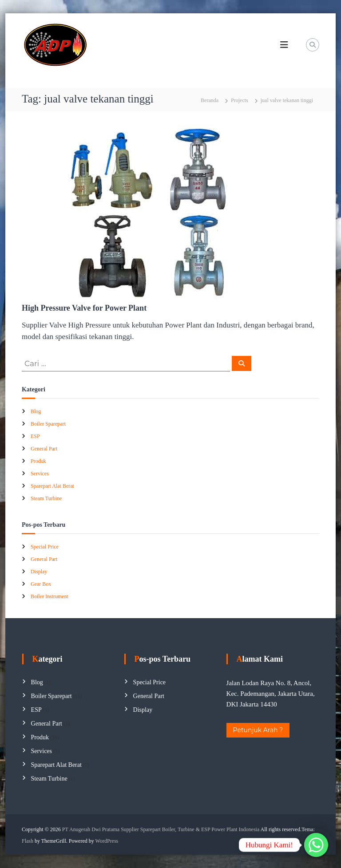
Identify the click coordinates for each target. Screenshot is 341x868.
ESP (35, 436)
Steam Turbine (46, 498)
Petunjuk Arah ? (258, 730)
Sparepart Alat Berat (52, 486)
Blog (36, 411)
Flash (28, 841)
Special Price (45, 547)
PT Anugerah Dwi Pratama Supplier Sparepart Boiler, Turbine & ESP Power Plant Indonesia (161, 829)
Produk (38, 461)
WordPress (107, 841)
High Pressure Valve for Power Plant (84, 308)
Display (39, 572)
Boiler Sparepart (48, 424)
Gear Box (41, 584)
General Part (44, 449)
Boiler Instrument (50, 596)
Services (40, 473)
